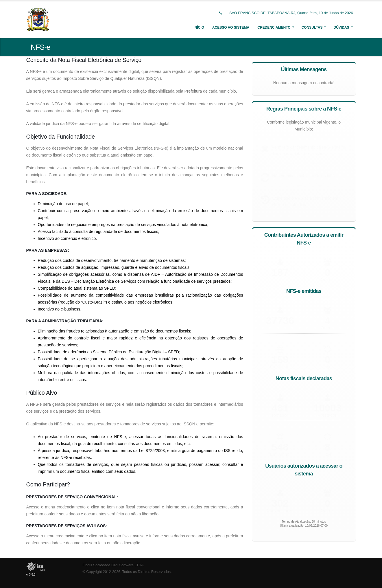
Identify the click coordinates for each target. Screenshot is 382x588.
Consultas (312, 27)
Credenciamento (274, 27)
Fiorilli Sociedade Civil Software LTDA (113, 565)
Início (199, 27)
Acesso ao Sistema (231, 27)
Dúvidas (341, 27)
